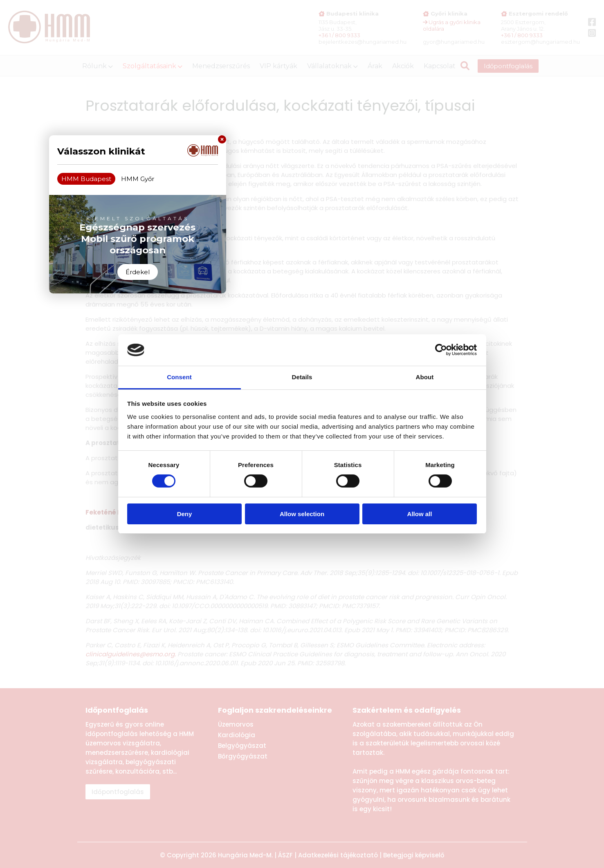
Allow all (420, 514)
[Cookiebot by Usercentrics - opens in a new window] (441, 350)
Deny (185, 514)
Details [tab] (302, 377)
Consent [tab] (179, 377)
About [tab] (425, 377)
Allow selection (302, 514)
